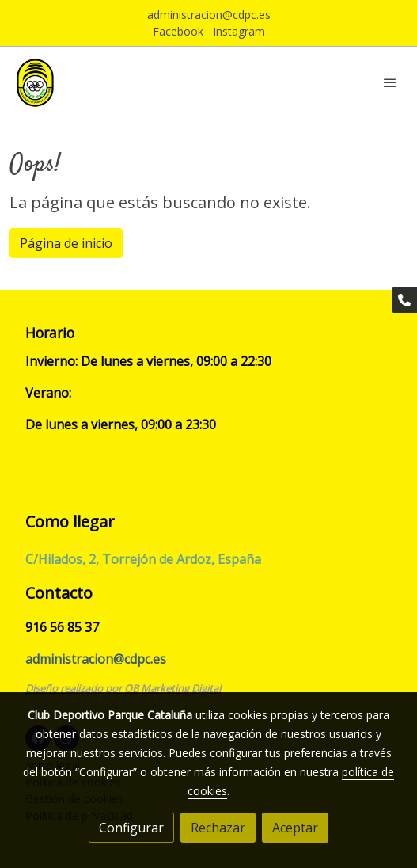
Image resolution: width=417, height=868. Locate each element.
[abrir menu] (390, 82)
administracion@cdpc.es (209, 15)
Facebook (178, 31)
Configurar (131, 828)
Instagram (239, 31)
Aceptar (295, 828)
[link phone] (404, 300)
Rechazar (218, 828)
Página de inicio (66, 243)
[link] (35, 82)
